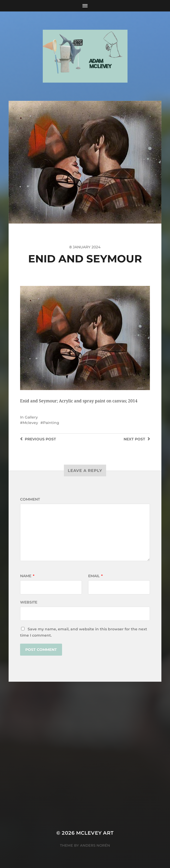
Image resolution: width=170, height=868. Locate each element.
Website (29, 602)
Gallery (31, 417)
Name (27, 576)
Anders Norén (95, 845)
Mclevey (30, 423)
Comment (30, 499)
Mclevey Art (95, 833)
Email (95, 576)
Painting (51, 423)
